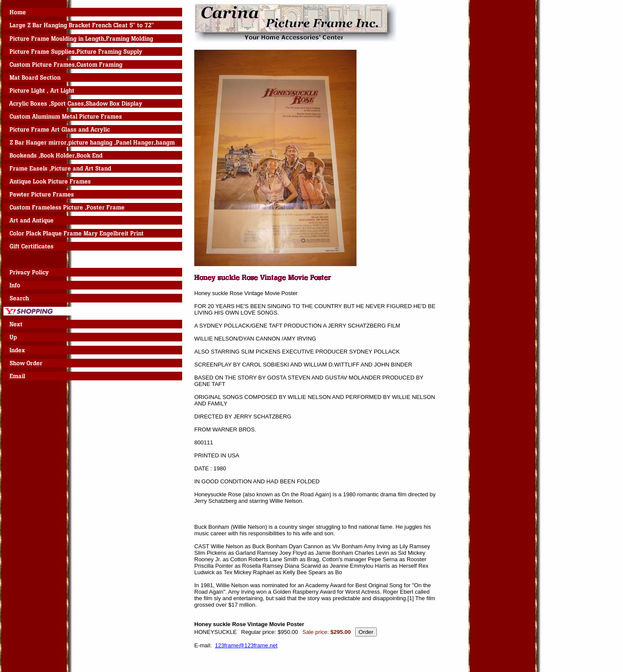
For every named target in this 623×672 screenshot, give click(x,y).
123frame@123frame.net (246, 645)
